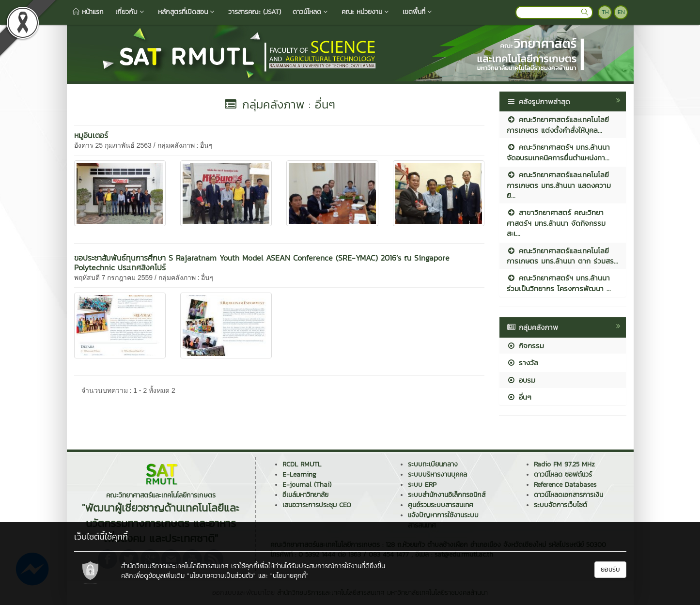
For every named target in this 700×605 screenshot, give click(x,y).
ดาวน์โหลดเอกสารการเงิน (568, 495)
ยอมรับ (610, 569)
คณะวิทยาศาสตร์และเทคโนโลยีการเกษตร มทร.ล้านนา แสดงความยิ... (559, 185)
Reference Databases (565, 485)
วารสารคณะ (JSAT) (255, 12)
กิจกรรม (525, 346)
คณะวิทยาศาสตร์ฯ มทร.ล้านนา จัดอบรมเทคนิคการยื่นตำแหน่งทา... (558, 152)
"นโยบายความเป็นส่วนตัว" (221, 576)
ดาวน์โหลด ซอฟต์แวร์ (563, 474)
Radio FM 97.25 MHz (564, 464)
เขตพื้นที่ (418, 12)
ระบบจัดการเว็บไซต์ (560, 505)
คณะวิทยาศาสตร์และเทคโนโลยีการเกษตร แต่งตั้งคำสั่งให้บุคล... (558, 124)
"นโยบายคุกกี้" (289, 576)
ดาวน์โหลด (311, 12)
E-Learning (299, 474)
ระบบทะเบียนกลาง (433, 464)
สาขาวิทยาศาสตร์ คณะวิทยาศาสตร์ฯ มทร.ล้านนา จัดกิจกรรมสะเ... (556, 223)
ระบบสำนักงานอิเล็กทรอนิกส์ (447, 495)
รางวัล (522, 363)
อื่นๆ (519, 397)
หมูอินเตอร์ (91, 135)
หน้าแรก (88, 12)
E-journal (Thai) (307, 485)
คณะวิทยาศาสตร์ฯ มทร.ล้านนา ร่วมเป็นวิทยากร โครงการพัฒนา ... (559, 283)
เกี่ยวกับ (131, 12)
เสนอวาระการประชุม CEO (317, 505)
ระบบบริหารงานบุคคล (437, 474)
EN (621, 12)
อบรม (521, 380)
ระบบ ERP (422, 485)
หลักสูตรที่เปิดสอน (187, 12)
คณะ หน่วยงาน (366, 12)
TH (605, 12)
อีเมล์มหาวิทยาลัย (305, 495)
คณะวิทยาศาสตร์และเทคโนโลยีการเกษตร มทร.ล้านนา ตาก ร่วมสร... (562, 256)
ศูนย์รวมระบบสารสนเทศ (441, 505)
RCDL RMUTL (302, 464)
